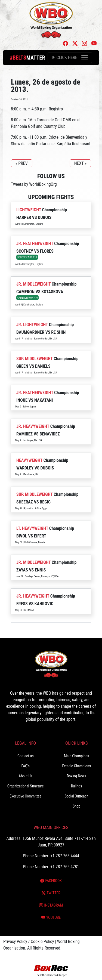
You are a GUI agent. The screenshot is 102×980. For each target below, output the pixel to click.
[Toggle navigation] (70, 58)
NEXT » (80, 163)
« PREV (22, 163)
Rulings (77, 786)
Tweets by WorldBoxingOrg (34, 184)
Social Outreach (77, 796)
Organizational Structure (26, 786)
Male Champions (77, 756)
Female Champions (76, 766)
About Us (26, 776)
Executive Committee (26, 796)
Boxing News (76, 776)
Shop (76, 806)
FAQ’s (26, 766)
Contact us (26, 756)
